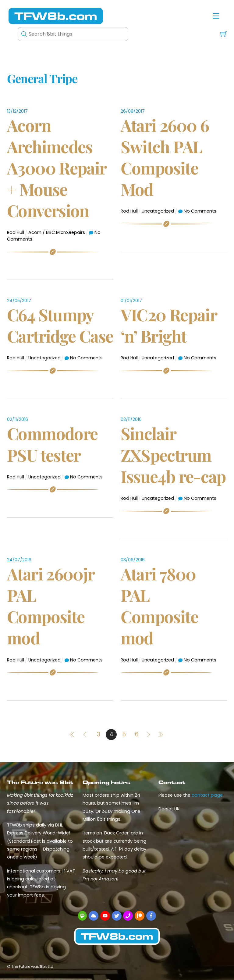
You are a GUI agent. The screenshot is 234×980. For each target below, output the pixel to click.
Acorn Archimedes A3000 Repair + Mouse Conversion (57, 168)
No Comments (200, 211)
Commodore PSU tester (52, 444)
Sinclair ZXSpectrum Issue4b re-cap (173, 455)
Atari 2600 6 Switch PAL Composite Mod (165, 157)
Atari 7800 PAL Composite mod (159, 606)
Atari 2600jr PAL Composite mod (51, 606)
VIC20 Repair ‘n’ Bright (169, 325)
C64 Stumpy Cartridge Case (60, 325)
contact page (207, 795)
